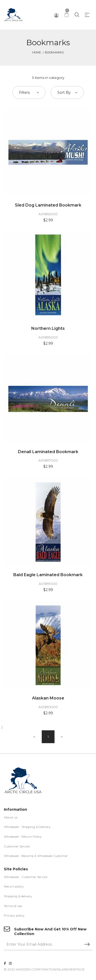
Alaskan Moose (48, 698)
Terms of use (13, 906)
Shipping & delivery (18, 896)
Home (37, 52)
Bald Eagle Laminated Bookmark (48, 575)
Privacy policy (14, 915)
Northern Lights (48, 328)
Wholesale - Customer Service (26, 877)
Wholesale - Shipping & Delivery (27, 827)
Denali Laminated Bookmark (48, 452)
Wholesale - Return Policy (23, 837)
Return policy (14, 886)
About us (11, 817)
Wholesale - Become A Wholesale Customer (36, 856)
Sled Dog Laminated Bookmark (48, 205)
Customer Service (17, 846)
